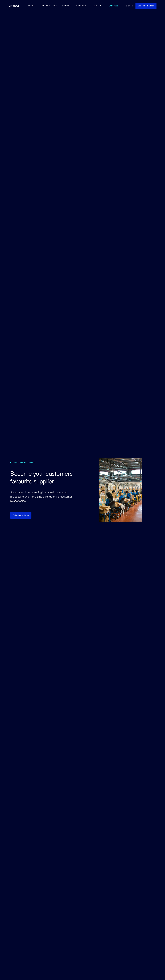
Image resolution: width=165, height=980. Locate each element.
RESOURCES (81, 6)
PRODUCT (32, 6)
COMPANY (67, 6)
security (96, 6)
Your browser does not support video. (135, 522)
